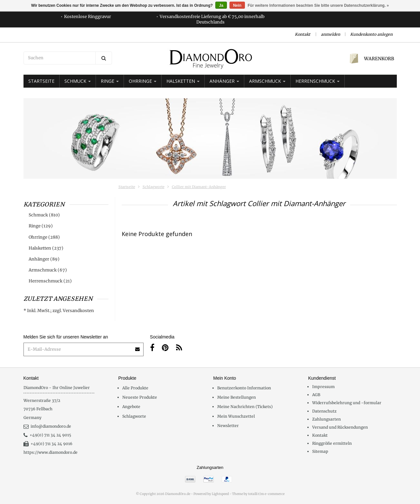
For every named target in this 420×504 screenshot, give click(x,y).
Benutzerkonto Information (244, 388)
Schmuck (78, 81)
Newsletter (228, 426)
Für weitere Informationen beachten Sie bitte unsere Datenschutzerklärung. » (318, 5)
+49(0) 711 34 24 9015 (47, 435)
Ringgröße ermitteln (332, 443)
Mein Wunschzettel (236, 416)
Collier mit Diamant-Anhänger (199, 187)
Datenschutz (324, 411)
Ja (221, 5)
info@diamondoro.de (47, 426)
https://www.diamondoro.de (51, 452)
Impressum (323, 387)
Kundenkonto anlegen (371, 34)
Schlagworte (154, 187)
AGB (316, 395)
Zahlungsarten (327, 419)
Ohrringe (143, 81)
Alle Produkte (135, 388)
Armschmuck (267, 81)
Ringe (110, 81)
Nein (237, 5)
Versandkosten (78, 311)
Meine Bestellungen (237, 397)
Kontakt (303, 34)
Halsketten (183, 81)
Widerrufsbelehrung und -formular (347, 403)
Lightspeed (220, 494)
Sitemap (320, 451)
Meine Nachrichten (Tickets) (245, 407)
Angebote (131, 407)
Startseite (41, 81)
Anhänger (224, 81)
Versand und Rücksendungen (340, 427)
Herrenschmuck (317, 81)
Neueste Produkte (140, 397)
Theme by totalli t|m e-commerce (258, 494)
